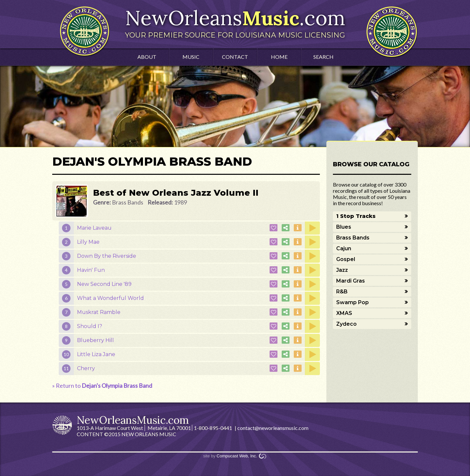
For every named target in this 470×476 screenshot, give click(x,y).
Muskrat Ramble (99, 312)
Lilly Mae (88, 242)
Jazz (342, 270)
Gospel (346, 259)
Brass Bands (353, 238)
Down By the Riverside (107, 256)
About (147, 57)
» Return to (102, 386)
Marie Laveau (94, 228)
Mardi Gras (351, 281)
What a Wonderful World (110, 298)
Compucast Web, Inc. (237, 456)
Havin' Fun (91, 270)
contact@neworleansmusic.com (273, 428)
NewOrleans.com (235, 22)
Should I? (90, 326)
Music (191, 57)
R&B (342, 292)
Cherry (86, 368)
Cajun (344, 248)
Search (323, 57)
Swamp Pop (352, 302)
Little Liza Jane (96, 354)
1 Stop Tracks (356, 216)
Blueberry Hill (95, 340)
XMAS (344, 313)
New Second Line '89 (104, 284)
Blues (344, 227)
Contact (235, 57)
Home (279, 57)
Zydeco (346, 324)
